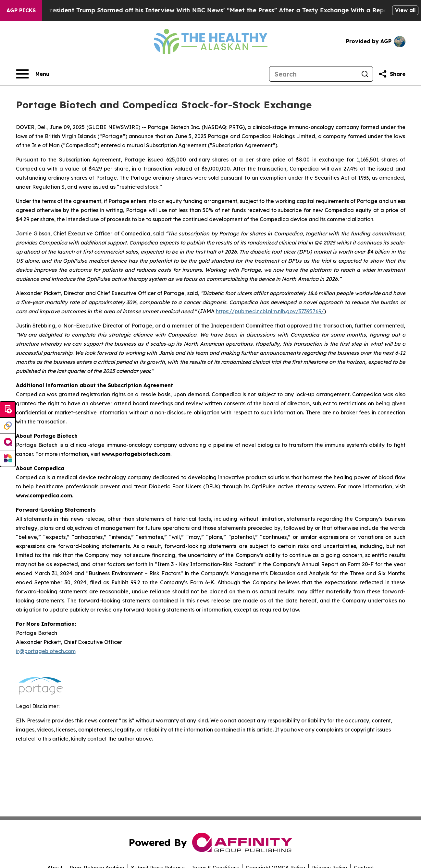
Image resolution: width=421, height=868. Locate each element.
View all (405, 10)
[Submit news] (8, 410)
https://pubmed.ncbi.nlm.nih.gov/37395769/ (270, 311)
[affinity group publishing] (8, 442)
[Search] (313, 74)
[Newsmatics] (8, 458)
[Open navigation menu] (33, 74)
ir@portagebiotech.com (46, 651)
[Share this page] (392, 74)
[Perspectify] (8, 426)
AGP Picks (21, 10)
